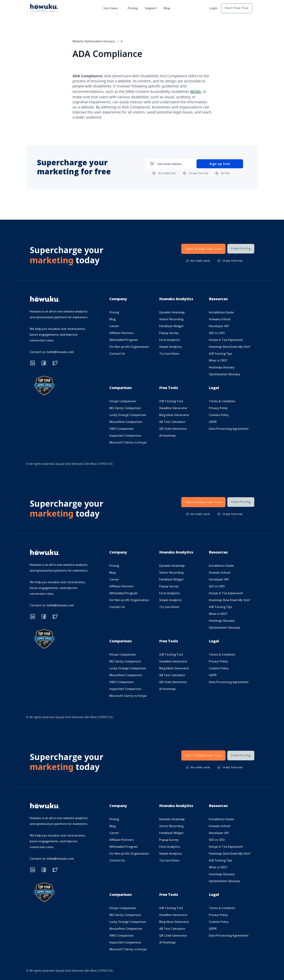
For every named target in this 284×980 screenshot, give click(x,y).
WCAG (196, 91)
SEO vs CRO (217, 333)
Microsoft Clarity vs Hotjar (128, 442)
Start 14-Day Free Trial (203, 249)
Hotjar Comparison (123, 401)
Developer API (219, 326)
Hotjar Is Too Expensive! (226, 340)
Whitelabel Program (123, 340)
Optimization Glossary (225, 374)
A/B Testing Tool (171, 401)
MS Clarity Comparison (125, 408)
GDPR (213, 422)
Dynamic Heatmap (172, 312)
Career (114, 326)
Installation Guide (221, 312)
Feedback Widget (171, 326)
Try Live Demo (169, 354)
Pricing (133, 8)
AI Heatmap (167, 436)
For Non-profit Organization (129, 347)
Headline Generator (173, 408)
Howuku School (220, 319)
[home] (45, 8)
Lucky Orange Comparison (128, 415)
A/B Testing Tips (221, 354)
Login (213, 8)
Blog (167, 8)
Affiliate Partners (122, 333)
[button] (111, 8)
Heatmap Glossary (222, 367)
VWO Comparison (122, 429)
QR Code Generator (173, 429)
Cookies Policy (219, 415)
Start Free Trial (237, 8)
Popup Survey (169, 333)
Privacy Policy (218, 408)
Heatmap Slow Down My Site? (230, 347)
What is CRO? (218, 360)
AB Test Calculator (172, 422)
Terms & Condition (222, 401)
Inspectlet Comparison (125, 436)
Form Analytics (170, 340)
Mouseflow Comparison (126, 422)
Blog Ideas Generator (174, 415)
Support (151, 8)
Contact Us (117, 354)
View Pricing (241, 248)
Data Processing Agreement (229, 429)
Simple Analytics (171, 347)
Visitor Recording (171, 319)
